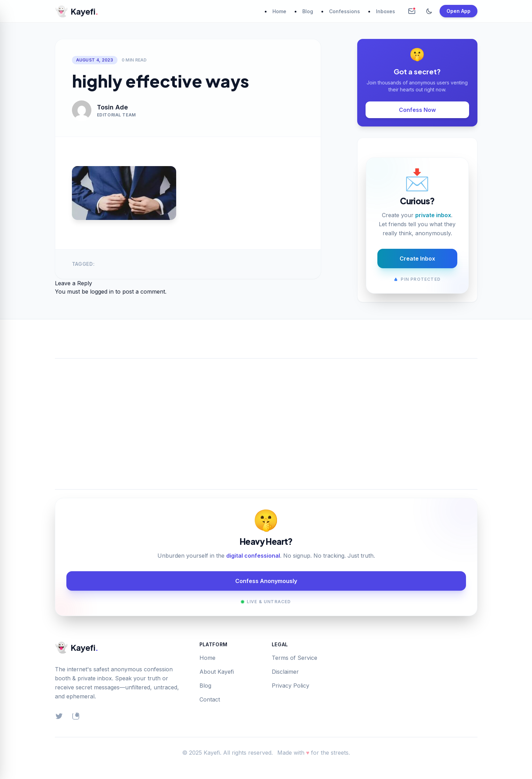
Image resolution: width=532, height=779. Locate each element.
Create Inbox (417, 259)
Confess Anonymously (266, 581)
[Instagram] (76, 716)
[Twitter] (59, 716)
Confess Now (417, 110)
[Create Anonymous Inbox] (412, 11)
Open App (459, 11)
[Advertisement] (266, 416)
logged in (102, 292)
